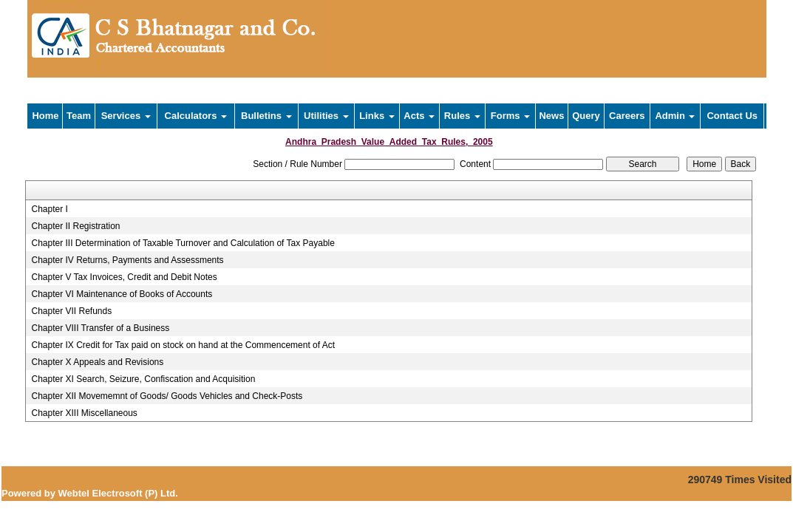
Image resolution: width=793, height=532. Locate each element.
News (551, 116)
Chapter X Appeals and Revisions (97, 362)
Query (586, 116)
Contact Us (732, 116)
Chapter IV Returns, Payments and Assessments (127, 260)
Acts (419, 116)
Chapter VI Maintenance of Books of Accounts (122, 294)
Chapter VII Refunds (71, 311)
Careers (627, 116)
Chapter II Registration (75, 226)
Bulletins (266, 116)
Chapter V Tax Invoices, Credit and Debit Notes (124, 277)
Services (126, 116)
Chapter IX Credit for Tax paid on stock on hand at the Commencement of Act (183, 345)
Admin (675, 116)
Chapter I (49, 209)
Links (377, 116)
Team (79, 116)
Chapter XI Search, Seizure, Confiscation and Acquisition (143, 379)
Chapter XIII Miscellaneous (84, 413)
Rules (462, 116)
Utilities (326, 116)
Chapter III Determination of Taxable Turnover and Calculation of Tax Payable (183, 243)
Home (45, 116)
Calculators (196, 116)
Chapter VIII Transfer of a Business (100, 328)
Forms (510, 116)
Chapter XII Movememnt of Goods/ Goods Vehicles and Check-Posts (167, 396)
